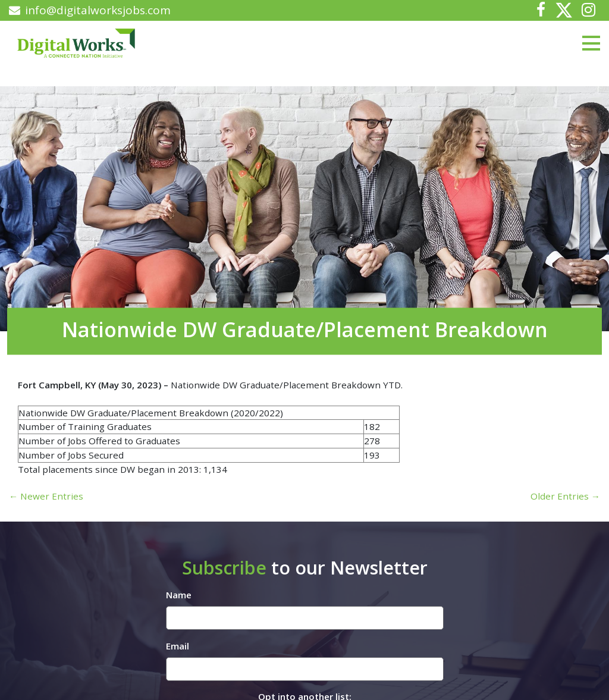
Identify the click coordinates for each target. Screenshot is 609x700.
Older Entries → (565, 496)
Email (178, 646)
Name (179, 595)
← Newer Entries (46, 496)
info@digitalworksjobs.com (90, 10)
